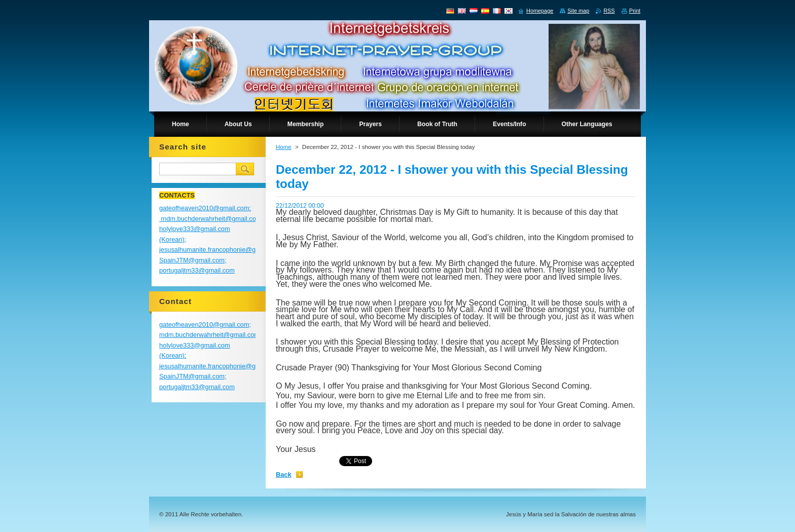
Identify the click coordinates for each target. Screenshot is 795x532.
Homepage (540, 11)
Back (284, 474)
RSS (609, 11)
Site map (578, 11)
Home (284, 147)
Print (635, 11)
